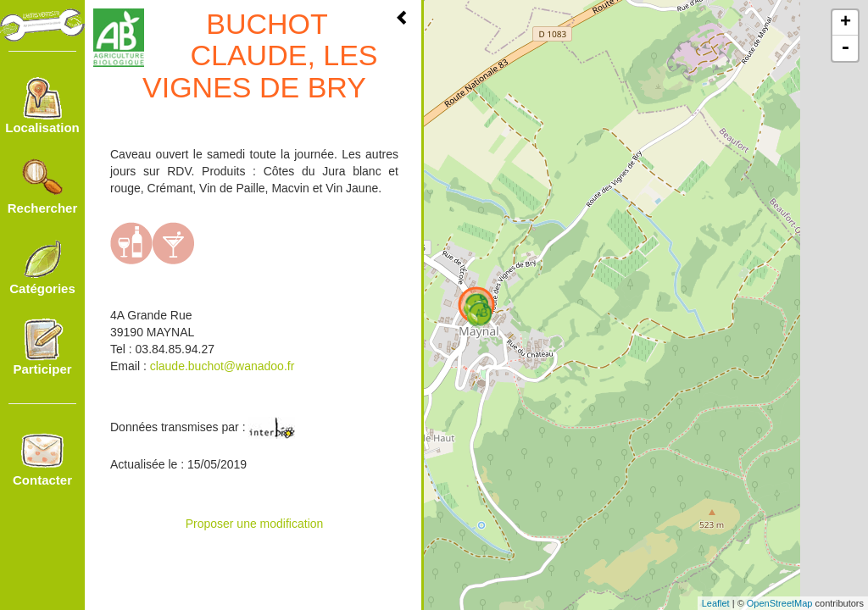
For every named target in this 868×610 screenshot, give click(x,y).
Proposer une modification (255, 524)
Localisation (42, 106)
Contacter (42, 458)
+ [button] (846, 23)
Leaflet (716, 603)
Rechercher (43, 186)
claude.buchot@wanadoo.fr (223, 366)
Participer (42, 347)
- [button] (845, 48)
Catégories (42, 267)
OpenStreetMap (780, 603)
